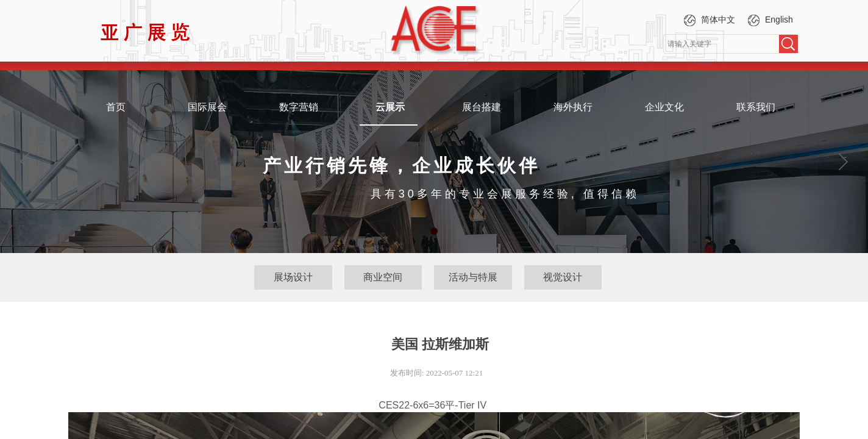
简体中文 (708, 20)
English (769, 20)
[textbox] (721, 44)
